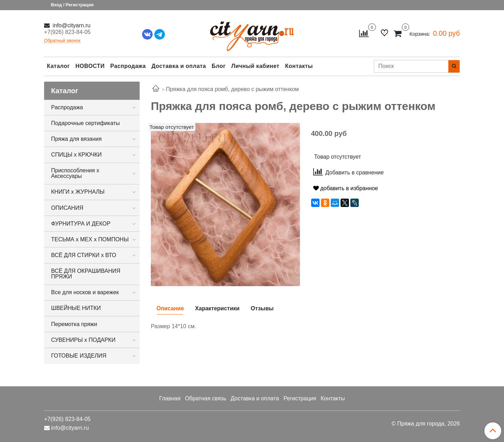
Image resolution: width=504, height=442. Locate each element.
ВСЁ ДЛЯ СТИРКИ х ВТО (84, 255)
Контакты (299, 66)
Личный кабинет (255, 66)
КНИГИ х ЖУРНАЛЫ (78, 192)
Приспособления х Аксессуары (75, 173)
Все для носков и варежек (85, 292)
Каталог (58, 66)
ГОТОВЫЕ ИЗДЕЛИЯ (79, 356)
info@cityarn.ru (71, 25)
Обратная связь (205, 398)
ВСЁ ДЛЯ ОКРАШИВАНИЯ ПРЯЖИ (86, 274)
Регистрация (300, 398)
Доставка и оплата (179, 66)
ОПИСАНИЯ (67, 208)
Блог (219, 66)
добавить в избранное (346, 188)
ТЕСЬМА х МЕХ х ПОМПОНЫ (90, 239)
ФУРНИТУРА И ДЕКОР (81, 224)
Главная (170, 398)
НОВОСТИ (90, 66)
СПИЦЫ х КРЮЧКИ (76, 155)
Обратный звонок (62, 41)
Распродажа (128, 66)
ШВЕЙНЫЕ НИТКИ (76, 308)
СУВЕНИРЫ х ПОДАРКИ (83, 340)
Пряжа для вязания (76, 139)
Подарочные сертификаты (85, 123)
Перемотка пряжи (74, 324)
